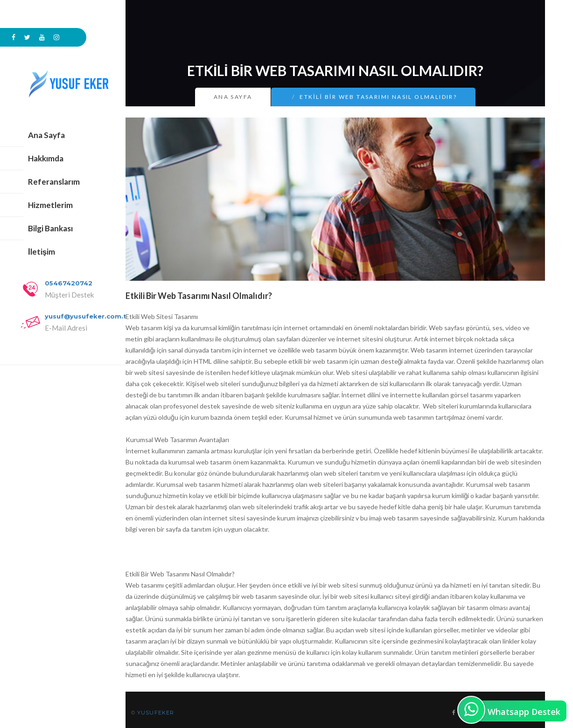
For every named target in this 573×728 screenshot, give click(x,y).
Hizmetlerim (50, 205)
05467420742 (69, 283)
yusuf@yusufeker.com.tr (87, 316)
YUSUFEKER (156, 713)
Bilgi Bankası (50, 228)
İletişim (42, 252)
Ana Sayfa (46, 135)
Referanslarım (54, 182)
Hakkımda (46, 158)
